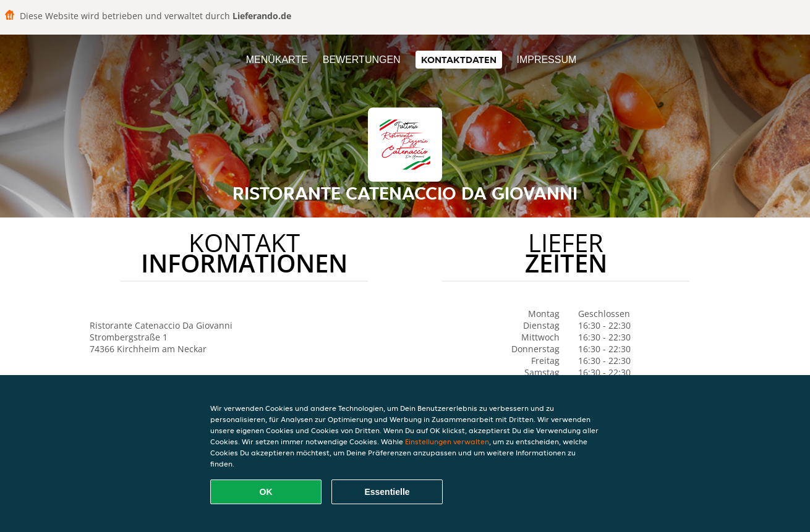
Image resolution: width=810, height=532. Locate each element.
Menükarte (277, 60)
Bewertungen (362, 60)
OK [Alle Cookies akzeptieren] (266, 492)
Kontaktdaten (459, 60)
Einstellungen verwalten (447, 441)
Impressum (546, 60)
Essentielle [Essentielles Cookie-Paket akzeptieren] (387, 492)
